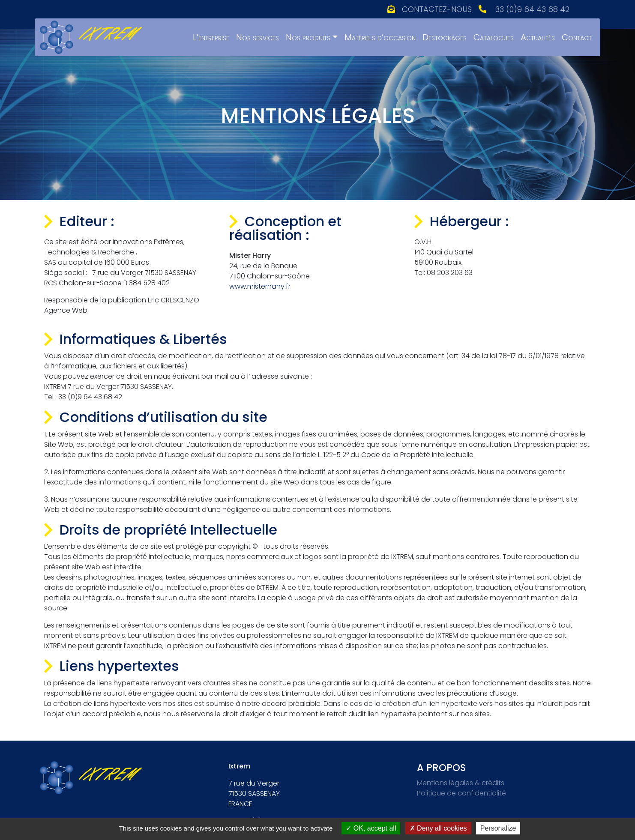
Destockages (445, 37)
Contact (577, 37)
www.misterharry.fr (260, 286)
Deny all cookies (438, 828)
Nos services (258, 37)
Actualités (538, 37)
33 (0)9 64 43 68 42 (532, 9)
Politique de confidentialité (461, 793)
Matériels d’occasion (380, 37)
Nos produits (308, 37)
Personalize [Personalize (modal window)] (498, 828)
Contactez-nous (437, 9)
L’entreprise (211, 37)
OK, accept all (371, 828)
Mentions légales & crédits (461, 783)
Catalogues (494, 37)
